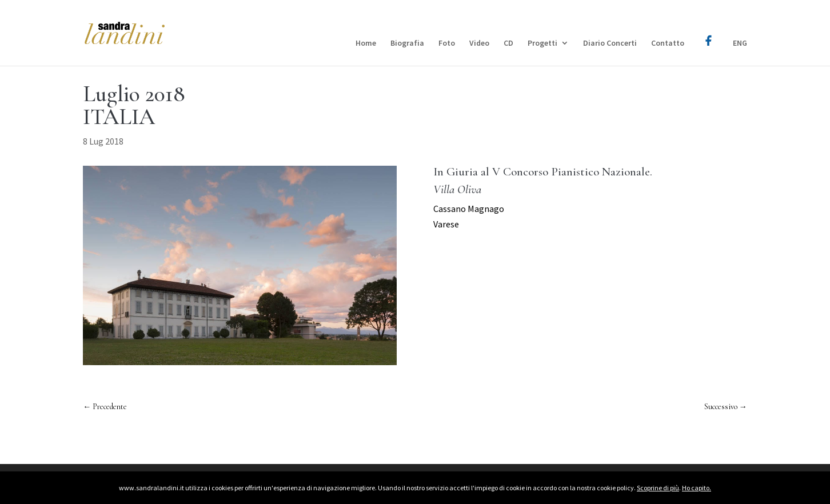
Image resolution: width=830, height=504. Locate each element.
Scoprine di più (658, 488)
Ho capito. (697, 488)
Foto (447, 43)
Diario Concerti (610, 43)
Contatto (668, 43)
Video (479, 43)
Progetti (542, 43)
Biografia (407, 43)
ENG (740, 43)
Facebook (709, 32)
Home (366, 43)
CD (508, 43)
